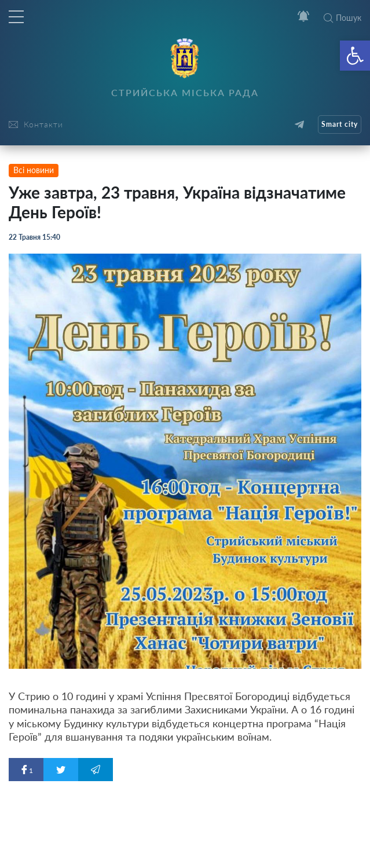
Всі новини (34, 170)
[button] (355, 56)
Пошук (342, 18)
